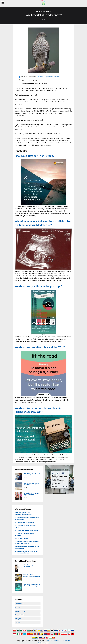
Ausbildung (19, 604)
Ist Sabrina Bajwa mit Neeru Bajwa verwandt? (32, 494)
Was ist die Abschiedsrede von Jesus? (26, 530)
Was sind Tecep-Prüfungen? (29, 566)
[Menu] (3, 3)
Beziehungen (20, 611)
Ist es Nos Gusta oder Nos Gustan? (35, 156)
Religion (18, 619)
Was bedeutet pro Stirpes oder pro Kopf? (38, 286)
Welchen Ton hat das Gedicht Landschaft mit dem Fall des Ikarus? (27, 542)
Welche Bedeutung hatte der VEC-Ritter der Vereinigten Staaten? (27, 552)
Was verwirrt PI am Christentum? (25, 522)
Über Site (49, 641)
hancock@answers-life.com (50, 77)
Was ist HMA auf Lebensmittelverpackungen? (32, 576)
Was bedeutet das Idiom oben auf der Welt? (40, 347)
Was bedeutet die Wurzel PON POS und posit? (31, 484)
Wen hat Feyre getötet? (22, 538)
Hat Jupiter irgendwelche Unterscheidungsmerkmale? (23, 514)
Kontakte (57, 641)
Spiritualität (20, 615)
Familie (18, 607)
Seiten (18, 622)
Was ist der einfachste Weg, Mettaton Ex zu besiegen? (32, 585)
